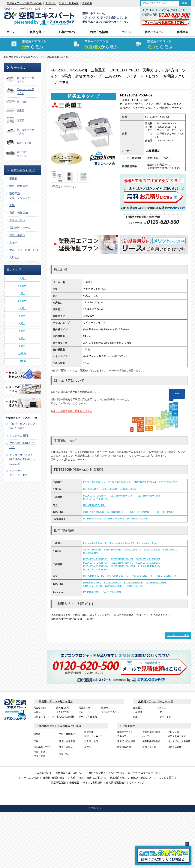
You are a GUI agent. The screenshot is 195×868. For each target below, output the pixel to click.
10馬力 (22, 354)
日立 (160, 712)
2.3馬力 (22, 301)
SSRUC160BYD (92, 550)
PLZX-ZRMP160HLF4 (95, 570)
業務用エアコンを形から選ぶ (56, 701)
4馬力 (22, 324)
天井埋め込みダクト (111, 712)
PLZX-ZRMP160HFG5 (95, 499)
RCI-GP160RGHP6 (142, 576)
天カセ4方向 (40, 708)
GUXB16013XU (136, 586)
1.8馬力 (22, 286)
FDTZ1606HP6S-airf (145, 482)
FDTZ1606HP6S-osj (94, 482)
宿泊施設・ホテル (20, 228)
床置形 (37, 712)
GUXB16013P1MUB (139, 512)
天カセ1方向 (63, 712)
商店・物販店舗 (19, 213)
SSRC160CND (91, 553)
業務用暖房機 (124, 747)
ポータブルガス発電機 (179, 741)
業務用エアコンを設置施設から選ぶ (60, 726)
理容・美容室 (17, 235)
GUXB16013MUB (115, 586)
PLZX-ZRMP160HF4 (149, 566)
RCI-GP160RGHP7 (118, 576)
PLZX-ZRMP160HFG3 (95, 563)
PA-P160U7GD (91, 592)
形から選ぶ (18, 67)
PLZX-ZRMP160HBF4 (123, 566)
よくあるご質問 (19, 436)
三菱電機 (138, 712)
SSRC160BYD (133, 550)
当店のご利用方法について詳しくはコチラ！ (75, 619)
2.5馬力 (22, 309)
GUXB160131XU (116, 512)
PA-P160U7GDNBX (138, 519)
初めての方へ (154, 32)
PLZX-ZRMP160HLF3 (148, 563)
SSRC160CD (170, 550)
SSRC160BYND (113, 550)
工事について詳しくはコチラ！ (68, 460)
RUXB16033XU (112, 583)
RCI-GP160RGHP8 (166, 576)
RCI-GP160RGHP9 (94, 576)
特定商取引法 (58, 783)
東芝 (135, 717)
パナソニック (164, 717)
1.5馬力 (22, 279)
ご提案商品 (129, 726)
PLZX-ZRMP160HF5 (94, 496)
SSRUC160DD (128, 489)
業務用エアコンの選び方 (69, 773)
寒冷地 (13, 243)
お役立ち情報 (99, 32)
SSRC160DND (109, 489)
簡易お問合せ (163, 855)
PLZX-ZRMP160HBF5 (148, 496)
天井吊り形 (84, 708)
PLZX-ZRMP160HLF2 (148, 559)
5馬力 (22, 331)
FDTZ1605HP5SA (147, 543)
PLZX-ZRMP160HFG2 (95, 559)
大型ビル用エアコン (44, 717)
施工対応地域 (117, 778)
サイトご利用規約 (93, 783)
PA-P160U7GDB (92, 519)
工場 (12, 205)
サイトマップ (137, 783)
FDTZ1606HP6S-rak (119, 482)
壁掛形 (105, 708)
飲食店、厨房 (17, 220)
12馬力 (22, 361)
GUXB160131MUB (93, 512)
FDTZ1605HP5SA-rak (95, 543)
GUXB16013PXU (93, 586)
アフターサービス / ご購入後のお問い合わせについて (22, 459)
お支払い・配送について (142, 778)
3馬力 (22, 316)
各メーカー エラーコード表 (143, 773)
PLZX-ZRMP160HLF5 (121, 496)
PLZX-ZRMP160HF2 (122, 559)
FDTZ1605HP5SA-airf (122, 543)
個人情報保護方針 (116, 783)
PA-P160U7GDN (112, 592)
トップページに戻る (178, 635)
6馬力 (22, 339)
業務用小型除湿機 (151, 741)
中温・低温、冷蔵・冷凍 (24, 250)
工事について (67, 32)
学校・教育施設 (19, 186)
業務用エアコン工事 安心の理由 (24, 3)
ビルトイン (84, 712)
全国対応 (51, 3)
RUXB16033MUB (133, 583)
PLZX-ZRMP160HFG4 (95, 566)
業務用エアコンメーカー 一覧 (156, 701)
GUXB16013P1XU (164, 512)
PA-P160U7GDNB (114, 519)
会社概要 (87, 3)
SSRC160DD (90, 489)
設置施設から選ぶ (23, 170)
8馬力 (22, 346)
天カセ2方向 (63, 708)
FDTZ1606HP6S (168, 482)
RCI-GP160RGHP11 (94, 505)
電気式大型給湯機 (65, 717)
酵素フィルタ (149, 747)
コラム (126, 32)
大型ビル (15, 258)
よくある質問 (166, 778)
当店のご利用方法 (69, 3)
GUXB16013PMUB (156, 583)
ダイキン (162, 708)
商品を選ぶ (37, 32)
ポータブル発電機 (88, 717)
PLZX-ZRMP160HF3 (122, 563)
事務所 (13, 178)
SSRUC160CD (152, 550)
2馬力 (22, 294)
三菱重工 (138, 708)
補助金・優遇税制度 (53, 778)
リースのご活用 (30, 778)
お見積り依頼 (75, 778)
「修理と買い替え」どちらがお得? (105, 773)
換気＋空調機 (175, 747)
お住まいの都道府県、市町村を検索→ (71, 411)
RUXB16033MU (92, 583)
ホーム (11, 32)
